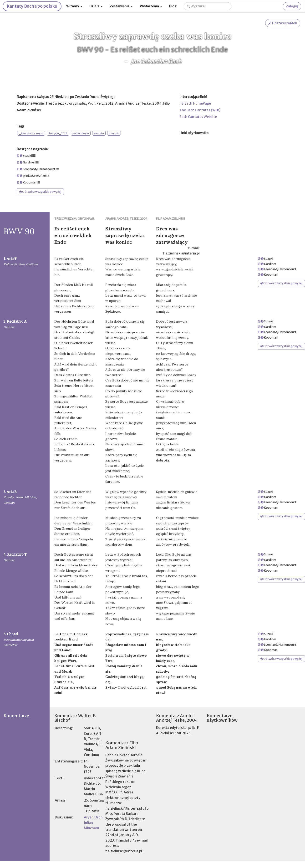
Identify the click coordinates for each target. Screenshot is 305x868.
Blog (173, 6)
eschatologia (81, 133)
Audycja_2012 (58, 133)
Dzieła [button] (96, 6)
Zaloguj (292, 6)
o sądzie (114, 133)
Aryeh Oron (93, 817)
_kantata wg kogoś (31, 133)
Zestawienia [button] (121, 6)
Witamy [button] (74, 6)
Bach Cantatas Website (198, 117)
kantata (99, 133)
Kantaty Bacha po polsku (32, 6)
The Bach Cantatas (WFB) (200, 110)
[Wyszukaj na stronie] (208, 6)
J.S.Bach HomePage (195, 103)
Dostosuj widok (283, 23)
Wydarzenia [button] (151, 6)
